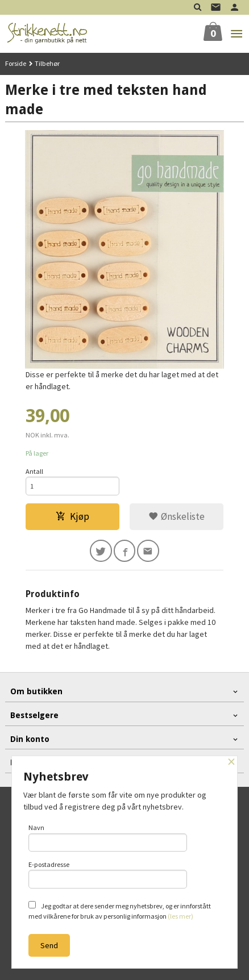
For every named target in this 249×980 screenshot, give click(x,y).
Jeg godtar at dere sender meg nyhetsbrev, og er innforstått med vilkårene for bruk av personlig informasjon (120, 911)
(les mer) (180, 916)
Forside (16, 63)
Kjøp (72, 516)
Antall (34, 471)
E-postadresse (108, 874)
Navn (108, 837)
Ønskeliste (177, 516)
